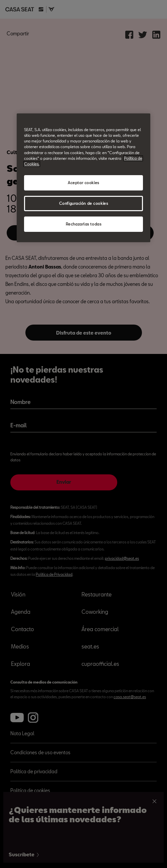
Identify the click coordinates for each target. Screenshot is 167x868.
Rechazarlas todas (84, 224)
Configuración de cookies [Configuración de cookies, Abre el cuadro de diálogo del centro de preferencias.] (84, 203)
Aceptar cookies (83, 183)
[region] (83, 178)
